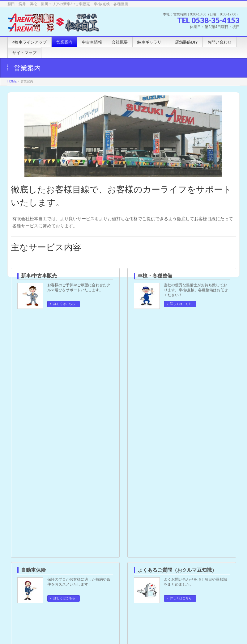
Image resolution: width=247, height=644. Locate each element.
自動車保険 (33, 327)
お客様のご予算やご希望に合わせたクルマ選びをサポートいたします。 (79, 288)
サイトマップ (66, 567)
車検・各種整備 (155, 276)
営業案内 (23, 401)
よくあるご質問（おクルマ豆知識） (177, 327)
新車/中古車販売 (39, 276)
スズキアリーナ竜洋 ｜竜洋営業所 (53, 536)
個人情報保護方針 (28, 567)
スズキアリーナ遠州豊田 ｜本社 (50, 510)
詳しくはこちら (64, 304)
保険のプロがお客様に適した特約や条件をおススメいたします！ (79, 339)
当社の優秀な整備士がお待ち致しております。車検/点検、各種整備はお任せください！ (196, 290)
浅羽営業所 (30, 523)
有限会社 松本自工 (116, 629)
